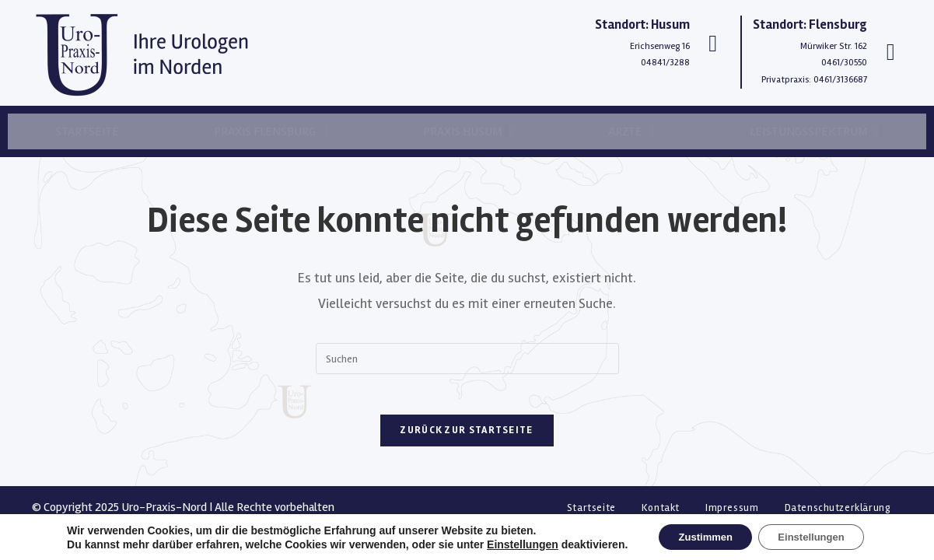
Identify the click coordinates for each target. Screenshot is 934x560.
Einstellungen (511, 543)
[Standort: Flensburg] (890, 52)
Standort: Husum (642, 24)
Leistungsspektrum (814, 131)
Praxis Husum (468, 131)
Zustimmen (700, 536)
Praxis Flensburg (271, 131)
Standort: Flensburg (810, 24)
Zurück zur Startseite (467, 437)
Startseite (87, 131)
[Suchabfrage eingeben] (467, 359)
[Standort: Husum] (713, 44)
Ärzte (631, 131)
